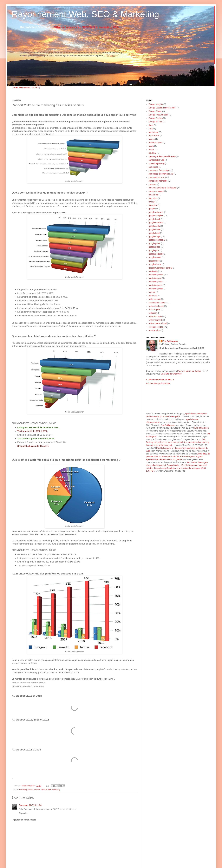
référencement (155, 320)
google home (155, 229)
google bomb (155, 219)
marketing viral (155, 282)
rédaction (153, 313)
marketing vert (155, 278)
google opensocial (157, 240)
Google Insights (156, 104)
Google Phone (155, 111)
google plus (154, 250)
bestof (151, 150)
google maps (155, 237)
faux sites (153, 198)
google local (154, 233)
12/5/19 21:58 (35, 805)
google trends (155, 264)
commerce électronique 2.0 (161, 174)
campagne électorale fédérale (162, 156)
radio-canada (155, 299)
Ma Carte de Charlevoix (171, 374)
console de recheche (158, 181)
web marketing (54, 790)
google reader (155, 257)
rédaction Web (155, 316)
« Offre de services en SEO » (160, 380)
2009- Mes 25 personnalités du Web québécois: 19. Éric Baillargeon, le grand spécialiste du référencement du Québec (178, 457)
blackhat (152, 153)
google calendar (156, 222)
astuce (152, 139)
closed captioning (157, 163)
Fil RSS (35, 88)
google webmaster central (160, 268)
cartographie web (156, 160)
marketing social (26, 790)
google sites (154, 261)
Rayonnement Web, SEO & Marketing (85, 14)
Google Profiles (156, 118)
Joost (151, 125)
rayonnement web (157, 303)
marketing (153, 271)
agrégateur (154, 132)
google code (154, 226)
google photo (155, 243)
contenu (152, 184)
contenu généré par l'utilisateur (163, 188)
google (152, 209)
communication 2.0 (157, 177)
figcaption (153, 205)
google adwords (156, 212)
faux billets (154, 195)
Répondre (23, 813)
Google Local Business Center (162, 108)
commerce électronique (159, 170)
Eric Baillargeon (170, 341)
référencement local (158, 323)
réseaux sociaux (40, 790)
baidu (151, 146)
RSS (151, 129)
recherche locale (156, 306)
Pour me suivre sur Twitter (189, 371)
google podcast (156, 254)
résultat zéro (154, 330)
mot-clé (152, 292)
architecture (154, 136)
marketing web (155, 285)
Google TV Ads (156, 122)
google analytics (156, 216)
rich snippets (154, 309)
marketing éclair (156, 289)
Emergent (23, 805)
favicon (152, 202)
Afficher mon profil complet (158, 383)
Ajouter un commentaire (24, 820)
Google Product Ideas (159, 115)
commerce (153, 167)
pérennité (153, 296)
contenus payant (156, 191)
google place (154, 247)
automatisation (155, 143)
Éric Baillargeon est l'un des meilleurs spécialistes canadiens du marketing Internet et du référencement (178, 442)
